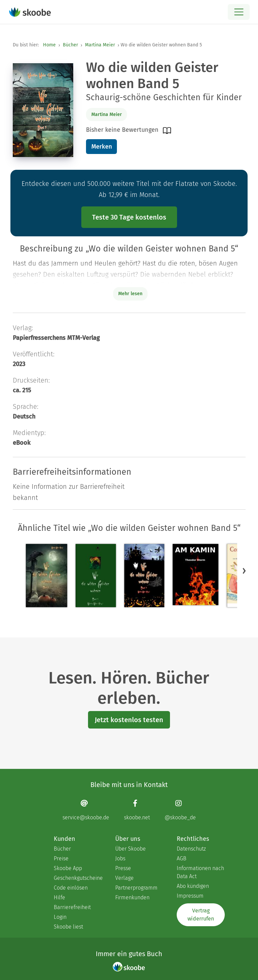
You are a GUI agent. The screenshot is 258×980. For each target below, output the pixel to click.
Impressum (190, 896)
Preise (61, 858)
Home (49, 45)
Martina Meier (100, 45)
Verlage (124, 878)
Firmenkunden (132, 897)
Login (60, 917)
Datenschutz (191, 849)
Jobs (120, 858)
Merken (102, 147)
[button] (244, 571)
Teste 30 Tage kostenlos (129, 217)
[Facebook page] (137, 810)
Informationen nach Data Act (200, 872)
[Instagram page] (180, 810)
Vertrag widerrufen (201, 915)
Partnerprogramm (136, 888)
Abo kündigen (193, 886)
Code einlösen (71, 888)
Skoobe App (68, 868)
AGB (182, 858)
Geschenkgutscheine (78, 878)
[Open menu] (239, 12)
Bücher (70, 45)
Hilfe (59, 897)
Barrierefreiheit (72, 907)
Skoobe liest (68, 927)
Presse (123, 868)
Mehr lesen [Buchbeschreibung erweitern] (130, 294)
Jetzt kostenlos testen (129, 720)
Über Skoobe (131, 849)
